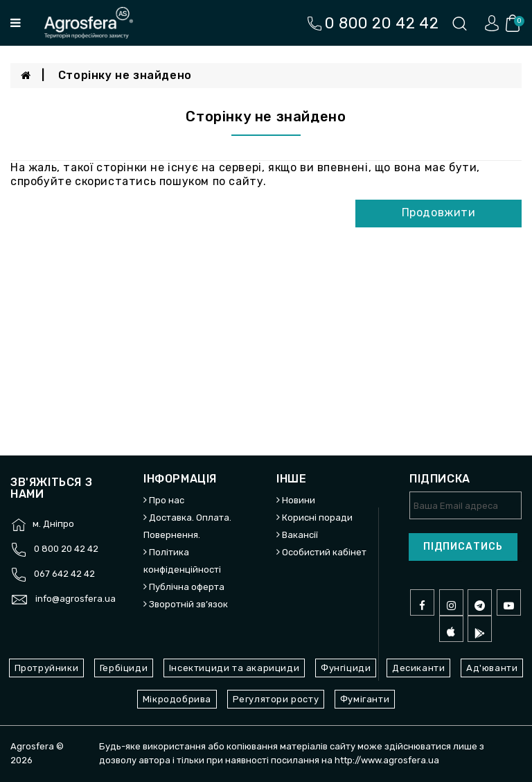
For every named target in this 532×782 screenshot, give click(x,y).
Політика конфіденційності (182, 561)
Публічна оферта (187, 587)
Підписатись (463, 547)
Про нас (167, 500)
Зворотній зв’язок (188, 604)
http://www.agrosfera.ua (387, 760)
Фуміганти (365, 699)
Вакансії (300, 535)
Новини (299, 500)
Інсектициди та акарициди (234, 668)
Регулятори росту (276, 699)
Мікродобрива (177, 699)
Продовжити (439, 212)
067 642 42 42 (64, 574)
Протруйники (47, 668)
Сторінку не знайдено (125, 75)
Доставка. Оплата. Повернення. (187, 526)
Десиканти (418, 668)
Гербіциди (124, 668)
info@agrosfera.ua (76, 599)
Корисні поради (317, 518)
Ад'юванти (492, 668)
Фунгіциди (346, 668)
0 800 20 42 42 (66, 549)
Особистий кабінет (324, 552)
